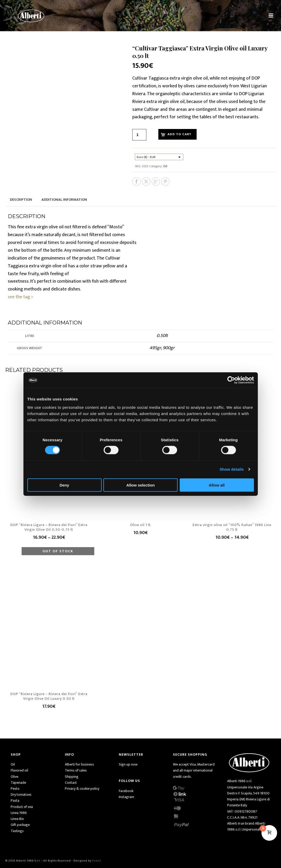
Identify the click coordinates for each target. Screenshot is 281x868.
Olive (14, 777)
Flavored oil (19, 770)
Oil (165, 166)
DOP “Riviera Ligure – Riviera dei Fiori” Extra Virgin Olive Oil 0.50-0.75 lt (49, 527)
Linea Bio (17, 819)
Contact (71, 783)
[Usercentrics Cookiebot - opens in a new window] (231, 380)
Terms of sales (76, 770)
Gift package (20, 825)
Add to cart (179, 134)
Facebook (126, 791)
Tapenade (18, 783)
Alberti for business (79, 764)
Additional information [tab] (64, 200)
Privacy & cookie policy (82, 789)
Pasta (15, 801)
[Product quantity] (139, 135)
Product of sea (22, 807)
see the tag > (21, 297)
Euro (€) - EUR (146, 157)
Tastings (17, 831)
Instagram (126, 797)
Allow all (217, 485)
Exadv (97, 861)
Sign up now (128, 764)
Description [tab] (21, 200)
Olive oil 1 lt (141, 525)
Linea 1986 (19, 813)
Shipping (72, 777)
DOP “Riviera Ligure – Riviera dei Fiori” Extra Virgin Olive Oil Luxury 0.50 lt (49, 696)
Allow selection (141, 485)
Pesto (15, 789)
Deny (64, 485)
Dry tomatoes (21, 795)
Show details (232, 469)
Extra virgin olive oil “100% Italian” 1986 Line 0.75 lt (232, 527)
